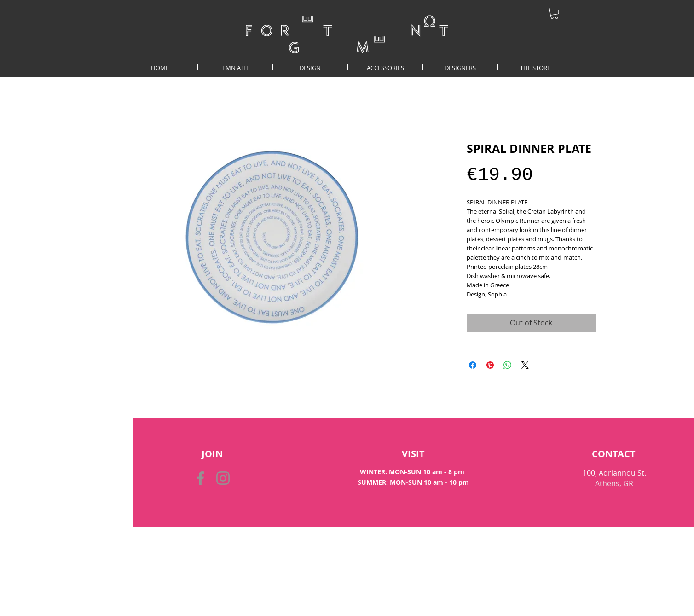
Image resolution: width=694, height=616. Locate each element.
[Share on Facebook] (473, 365)
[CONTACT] (614, 454)
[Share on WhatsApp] (508, 365)
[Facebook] (200, 478)
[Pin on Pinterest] (490, 365)
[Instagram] (223, 478)
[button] (554, 13)
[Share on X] (525, 365)
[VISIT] (413, 454)
